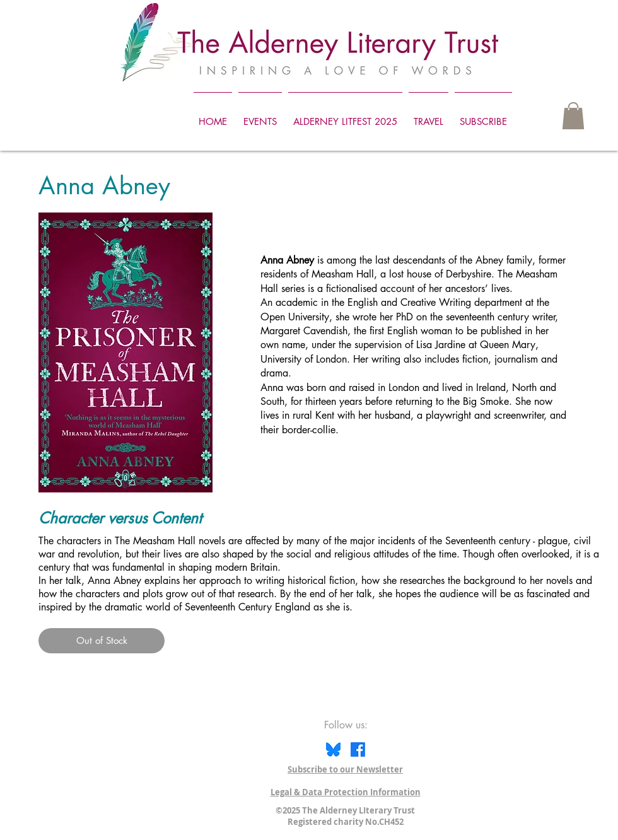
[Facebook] (358, 750)
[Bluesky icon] (333, 750)
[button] (573, 116)
